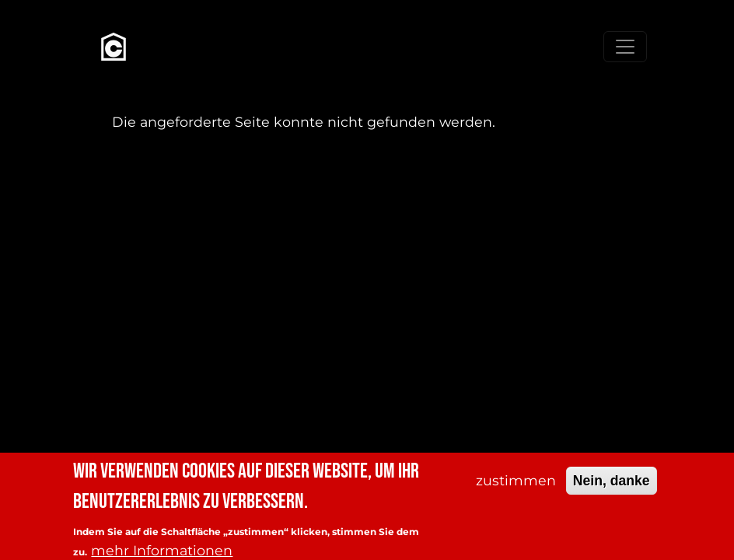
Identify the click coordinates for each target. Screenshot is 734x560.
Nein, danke (612, 486)
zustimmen (516, 486)
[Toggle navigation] (625, 47)
